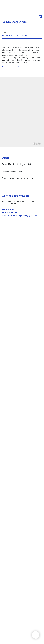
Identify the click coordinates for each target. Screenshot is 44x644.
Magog (25, 35)
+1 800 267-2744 (9, 212)
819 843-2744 (8, 209)
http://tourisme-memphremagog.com (21, 215)
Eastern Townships (10, 35)
